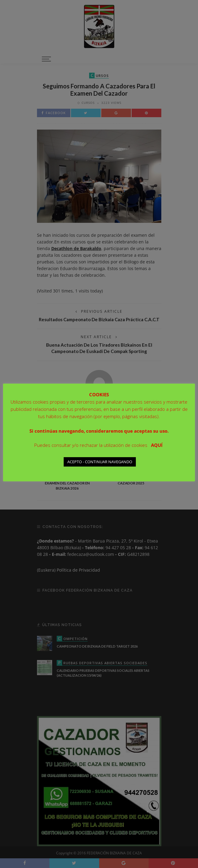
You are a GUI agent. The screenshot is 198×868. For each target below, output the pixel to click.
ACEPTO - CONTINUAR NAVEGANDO (100, 462)
